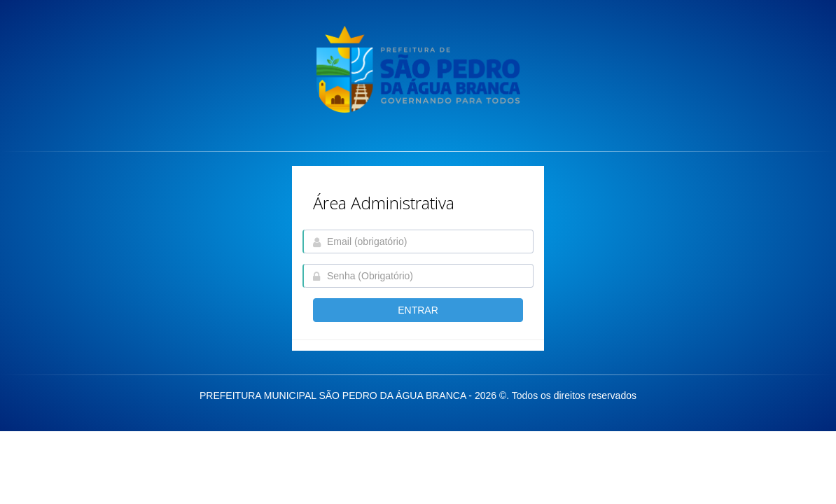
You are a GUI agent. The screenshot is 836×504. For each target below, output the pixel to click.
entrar (418, 310)
